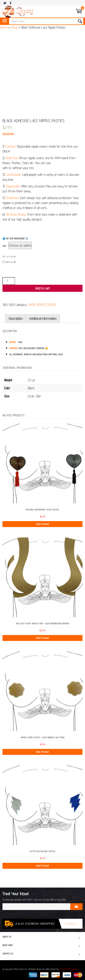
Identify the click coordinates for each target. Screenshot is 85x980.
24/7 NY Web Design (68, 969)
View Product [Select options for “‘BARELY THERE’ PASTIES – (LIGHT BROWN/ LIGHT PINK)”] (43, 752)
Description (16, 318)
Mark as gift (9, 262)
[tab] (16, 318)
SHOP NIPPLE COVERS (42, 305)
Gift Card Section (9, 257)
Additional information (43, 318)
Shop (14, 27)
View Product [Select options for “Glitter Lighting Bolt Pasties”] (43, 866)
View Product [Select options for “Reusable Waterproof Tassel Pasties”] (43, 524)
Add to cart (42, 288)
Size (4, 246)
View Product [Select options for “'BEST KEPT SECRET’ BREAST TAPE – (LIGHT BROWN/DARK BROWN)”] (43, 638)
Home (4, 27)
